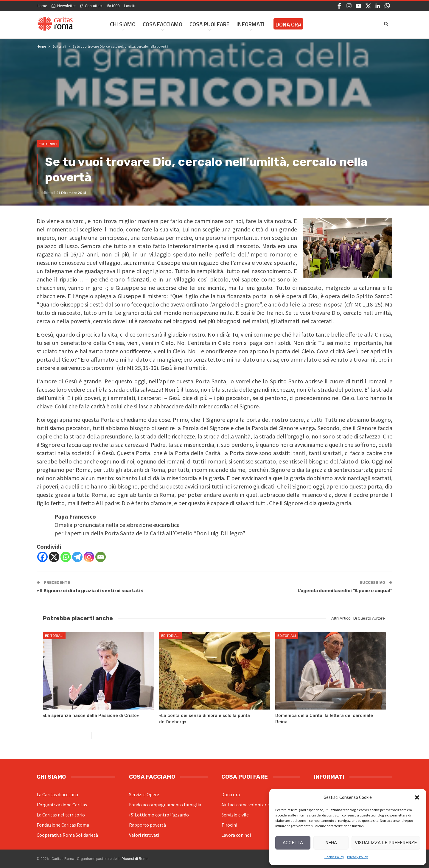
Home (42, 6)
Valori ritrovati (144, 835)
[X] (54, 557)
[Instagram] (89, 557)
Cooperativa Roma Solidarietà (67, 835)
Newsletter (64, 6)
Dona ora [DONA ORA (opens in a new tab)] (288, 24)
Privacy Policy (357, 857)
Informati (251, 24)
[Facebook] (42, 557)
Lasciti (130, 6)
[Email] (101, 557)
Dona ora (231, 794)
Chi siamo (123, 24)
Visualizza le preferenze (386, 843)
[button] (417, 797)
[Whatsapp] (66, 557)
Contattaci (91, 6)
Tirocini (229, 825)
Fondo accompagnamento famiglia (165, 805)
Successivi (80, 735)
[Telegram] (77, 557)
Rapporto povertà (147, 825)
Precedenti (55, 735)
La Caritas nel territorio (61, 815)
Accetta (293, 843)
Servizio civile (235, 815)
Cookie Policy (334, 857)
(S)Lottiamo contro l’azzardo (159, 815)
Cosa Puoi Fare (209, 24)
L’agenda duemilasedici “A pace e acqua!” (345, 591)
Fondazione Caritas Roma (63, 825)
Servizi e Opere (144, 794)
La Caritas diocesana (57, 794)
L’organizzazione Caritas (62, 805)
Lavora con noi (236, 835)
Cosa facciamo (163, 24)
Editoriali (48, 144)
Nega (331, 843)
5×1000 (113, 6)
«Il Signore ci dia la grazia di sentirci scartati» (90, 591)
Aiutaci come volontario (246, 805)
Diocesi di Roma (135, 859)
